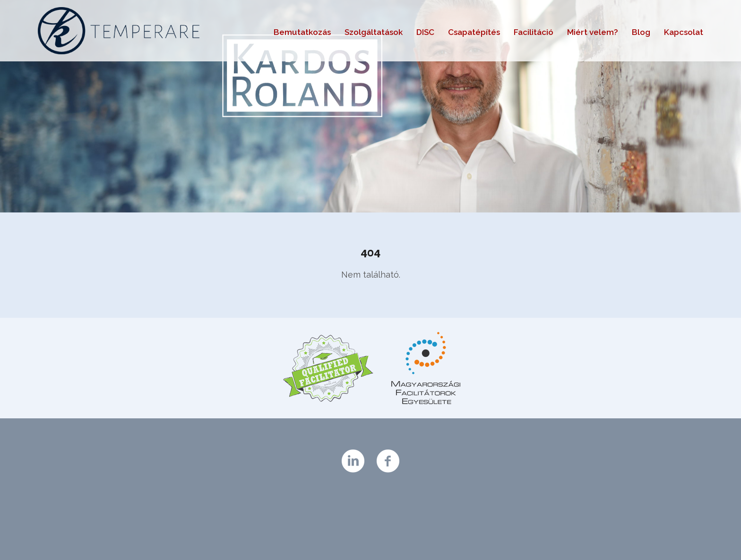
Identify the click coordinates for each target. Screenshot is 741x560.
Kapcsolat (684, 32)
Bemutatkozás (302, 32)
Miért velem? (593, 32)
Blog (641, 32)
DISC (425, 32)
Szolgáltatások (374, 32)
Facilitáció (534, 32)
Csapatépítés (474, 32)
